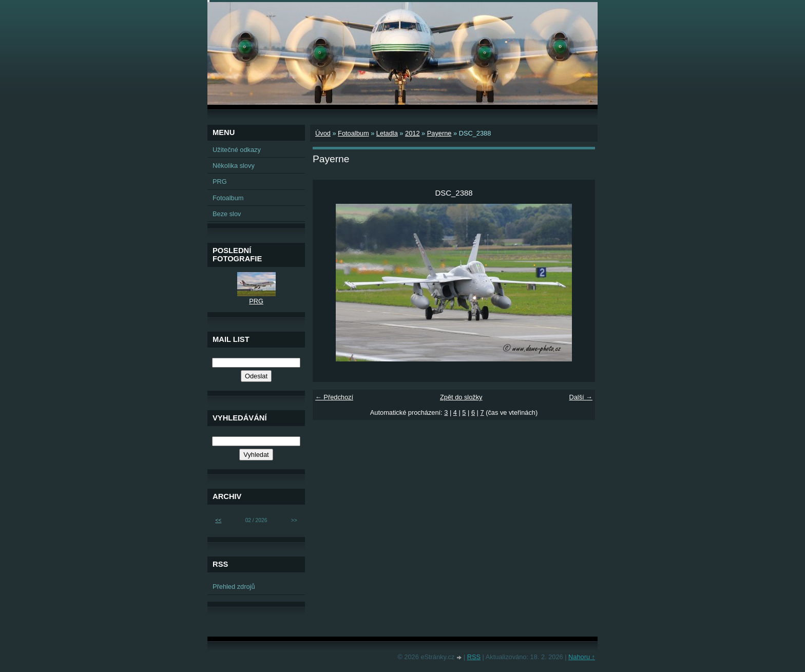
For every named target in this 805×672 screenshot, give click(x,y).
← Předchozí (334, 397)
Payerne (439, 133)
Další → (581, 397)
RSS (474, 657)
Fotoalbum (353, 133)
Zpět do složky (461, 397)
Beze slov (227, 214)
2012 (412, 133)
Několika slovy (234, 166)
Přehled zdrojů (234, 587)
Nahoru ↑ (582, 657)
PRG (220, 181)
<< (218, 520)
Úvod (323, 133)
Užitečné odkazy (237, 150)
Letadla (387, 133)
